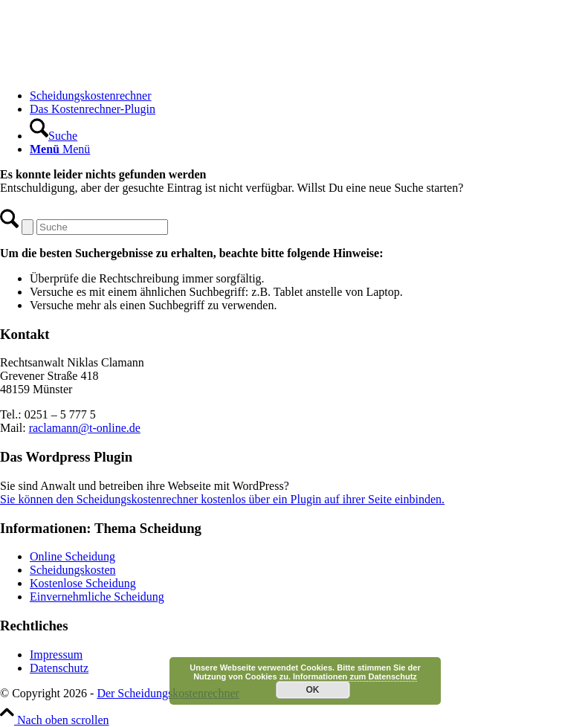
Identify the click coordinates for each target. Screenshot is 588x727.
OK (313, 690)
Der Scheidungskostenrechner (168, 693)
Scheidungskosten (73, 570)
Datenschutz (59, 668)
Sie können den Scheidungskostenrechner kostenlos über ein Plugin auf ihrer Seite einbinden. (222, 499)
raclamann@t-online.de (85, 428)
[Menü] (60, 149)
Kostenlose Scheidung (83, 583)
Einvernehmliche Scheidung (97, 597)
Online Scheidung (72, 556)
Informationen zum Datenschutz (355, 676)
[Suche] (54, 136)
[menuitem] (309, 96)
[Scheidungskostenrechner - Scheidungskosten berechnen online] (112, 70)
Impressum (56, 655)
